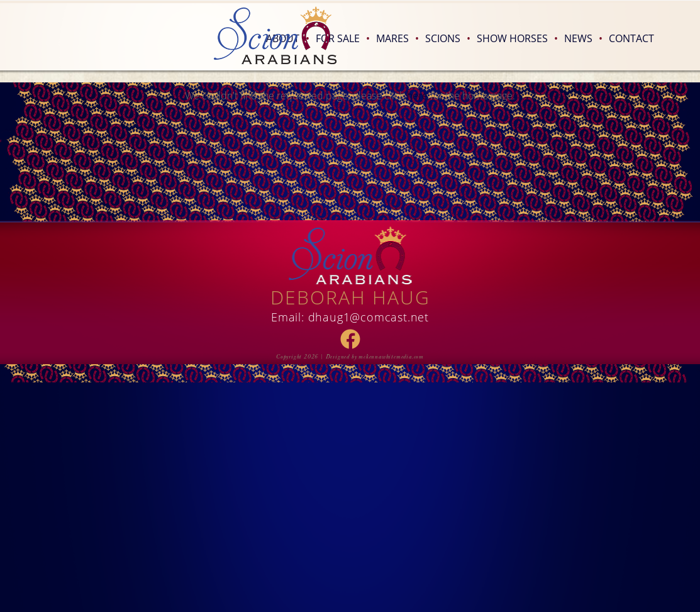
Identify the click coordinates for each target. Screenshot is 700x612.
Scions (448, 38)
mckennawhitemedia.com (391, 357)
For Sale (343, 38)
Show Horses (517, 38)
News (583, 38)
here (417, 95)
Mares (397, 38)
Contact (631, 38)
